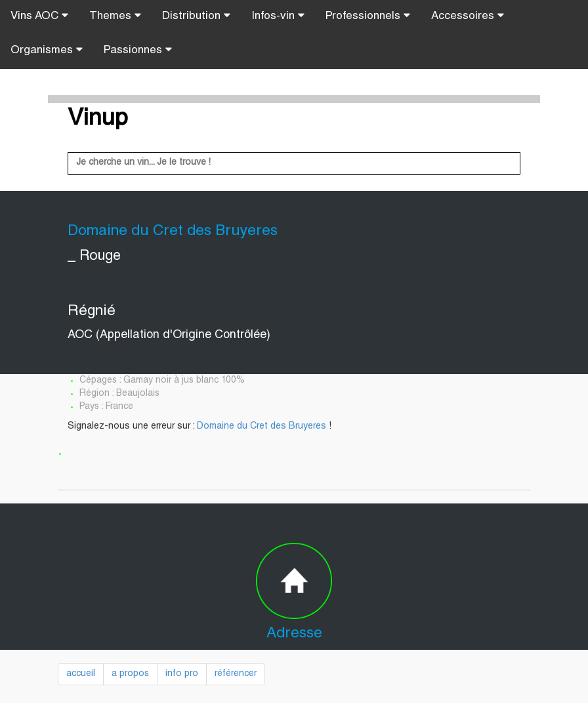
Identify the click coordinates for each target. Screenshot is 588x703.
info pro (182, 674)
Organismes (47, 50)
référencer (236, 674)
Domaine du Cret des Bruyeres (262, 427)
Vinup (98, 119)
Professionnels (368, 16)
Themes (115, 16)
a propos (130, 674)
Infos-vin (278, 16)
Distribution (196, 16)
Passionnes (138, 50)
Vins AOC (39, 16)
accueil (81, 674)
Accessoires (468, 16)
